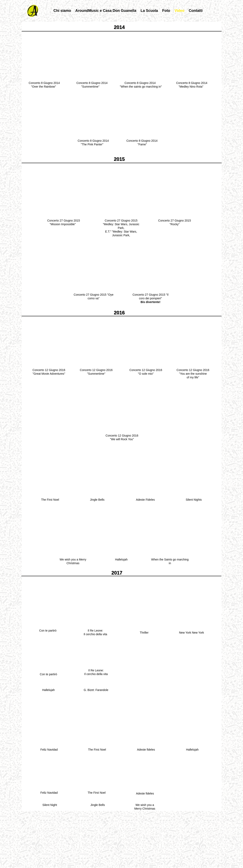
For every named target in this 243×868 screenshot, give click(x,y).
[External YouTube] (46, 57)
